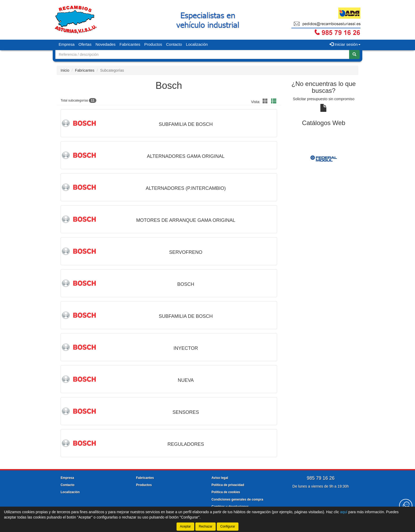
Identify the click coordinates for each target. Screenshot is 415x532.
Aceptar (185, 526)
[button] (266, 101)
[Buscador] (202, 54)
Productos (153, 44)
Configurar (228, 526)
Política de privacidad (228, 485)
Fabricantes (130, 44)
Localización (197, 44)
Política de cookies (226, 492)
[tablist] (324, 158)
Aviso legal (220, 478)
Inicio (65, 70)
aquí (344, 512)
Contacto (174, 44)
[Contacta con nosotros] (406, 506)
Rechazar (206, 526)
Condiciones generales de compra (237, 499)
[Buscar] (354, 54)
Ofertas (85, 44)
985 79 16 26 (321, 478)
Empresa (67, 44)
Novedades (106, 44)
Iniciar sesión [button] (345, 44)
